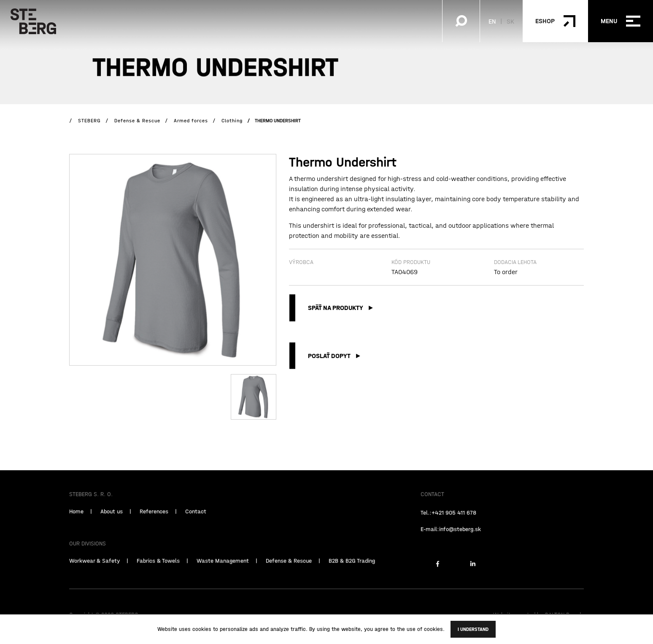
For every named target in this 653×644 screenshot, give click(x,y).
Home (76, 521)
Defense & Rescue (289, 571)
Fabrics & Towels (158, 571)
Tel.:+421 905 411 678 (448, 523)
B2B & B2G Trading (352, 571)
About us (112, 521)
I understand (473, 629)
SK (510, 21)
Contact (196, 521)
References (154, 521)
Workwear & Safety (94, 571)
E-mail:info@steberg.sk (451, 539)
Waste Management (223, 571)
